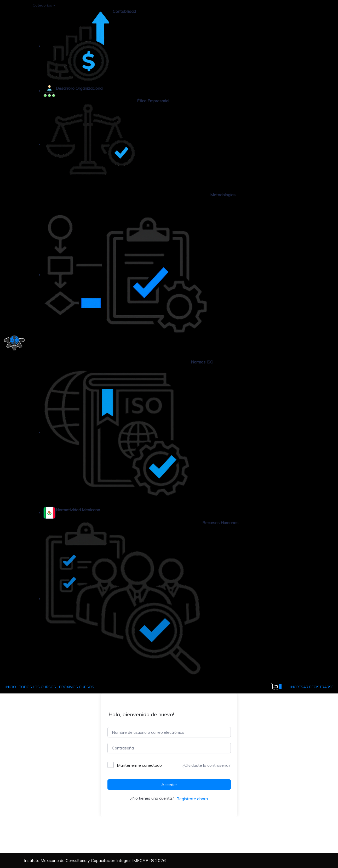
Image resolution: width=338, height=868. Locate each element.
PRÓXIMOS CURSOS (77, 687)
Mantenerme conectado (139, 765)
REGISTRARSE (321, 687)
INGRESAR (300, 687)
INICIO (11, 687)
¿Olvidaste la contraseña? (207, 765)
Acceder (169, 785)
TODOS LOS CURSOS (38, 687)
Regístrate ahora (192, 799)
